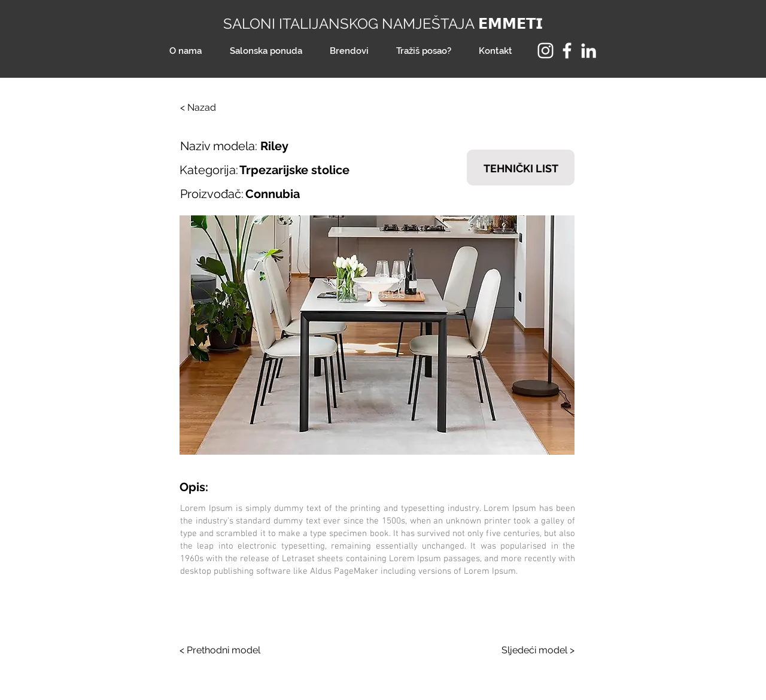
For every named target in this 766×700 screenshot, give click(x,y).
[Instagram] (545, 51)
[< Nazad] (220, 108)
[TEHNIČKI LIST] (521, 168)
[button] (377, 335)
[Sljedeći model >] (530, 650)
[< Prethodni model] (224, 650)
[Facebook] (567, 51)
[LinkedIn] (589, 51)
